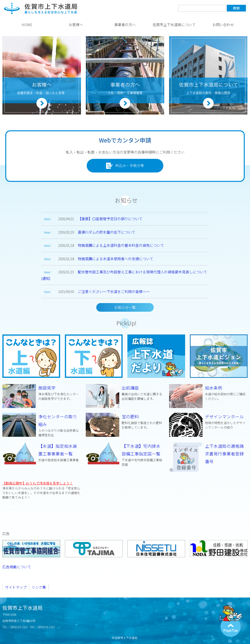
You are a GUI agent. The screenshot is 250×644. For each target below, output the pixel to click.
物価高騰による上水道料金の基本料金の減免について (121, 245)
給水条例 (208, 393)
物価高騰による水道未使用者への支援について (116, 259)
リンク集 (39, 587)
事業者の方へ (125, 25)
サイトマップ (16, 587)
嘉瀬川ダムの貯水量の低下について (107, 232)
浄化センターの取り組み (42, 425)
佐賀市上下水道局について (174, 25)
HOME (27, 25)
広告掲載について (17, 567)
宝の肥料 (125, 422)
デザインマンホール (208, 422)
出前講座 (125, 393)
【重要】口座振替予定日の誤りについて (110, 219)
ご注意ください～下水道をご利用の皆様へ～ (114, 291)
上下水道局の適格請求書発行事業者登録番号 (224, 454)
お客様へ (76, 25)
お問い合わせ (223, 25)
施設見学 (42, 393)
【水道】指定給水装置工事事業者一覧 (42, 453)
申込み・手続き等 (125, 166)
